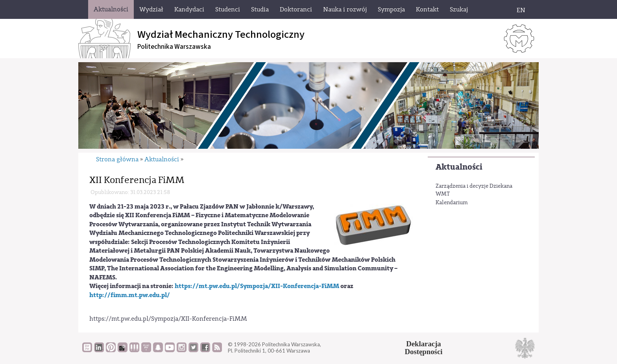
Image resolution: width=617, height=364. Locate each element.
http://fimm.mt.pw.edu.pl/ (130, 295)
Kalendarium (452, 203)
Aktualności (459, 167)
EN (521, 10)
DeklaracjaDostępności (424, 348)
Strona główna (117, 159)
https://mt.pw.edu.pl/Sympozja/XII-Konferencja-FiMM (257, 286)
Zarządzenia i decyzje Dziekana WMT (474, 190)
